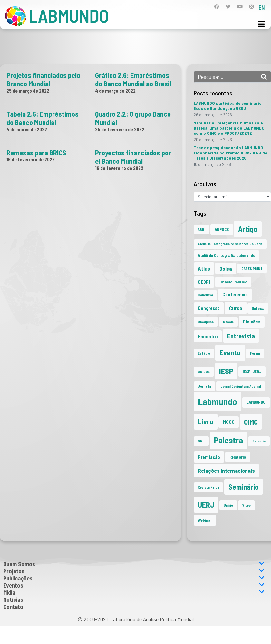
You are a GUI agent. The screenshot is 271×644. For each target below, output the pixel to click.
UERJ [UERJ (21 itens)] (206, 505)
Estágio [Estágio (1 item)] (204, 353)
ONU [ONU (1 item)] (201, 441)
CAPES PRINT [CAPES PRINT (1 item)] (252, 268)
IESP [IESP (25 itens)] (226, 371)
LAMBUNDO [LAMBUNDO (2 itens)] (256, 402)
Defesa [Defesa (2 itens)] (258, 308)
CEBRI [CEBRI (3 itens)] (204, 282)
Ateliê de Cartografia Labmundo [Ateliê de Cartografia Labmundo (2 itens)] (227, 255)
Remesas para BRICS (36, 153)
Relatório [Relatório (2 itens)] (238, 457)
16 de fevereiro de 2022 (31, 159)
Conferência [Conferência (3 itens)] (235, 295)
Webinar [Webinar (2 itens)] (205, 520)
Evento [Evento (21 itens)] (230, 352)
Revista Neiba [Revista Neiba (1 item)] (208, 487)
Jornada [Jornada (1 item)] (204, 386)
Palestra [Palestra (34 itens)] (228, 440)
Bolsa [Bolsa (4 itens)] (226, 268)
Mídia (134, 592)
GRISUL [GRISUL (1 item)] (204, 372)
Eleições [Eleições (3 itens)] (252, 322)
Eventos (134, 585)
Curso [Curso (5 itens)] (236, 308)
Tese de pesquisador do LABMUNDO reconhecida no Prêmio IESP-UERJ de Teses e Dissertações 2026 (230, 153)
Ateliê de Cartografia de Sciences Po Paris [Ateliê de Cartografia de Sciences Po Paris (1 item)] (230, 244)
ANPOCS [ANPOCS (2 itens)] (222, 229)
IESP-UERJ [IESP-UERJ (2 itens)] (252, 372)
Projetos (134, 571)
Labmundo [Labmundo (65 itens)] (218, 401)
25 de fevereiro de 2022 (120, 129)
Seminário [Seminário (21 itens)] (244, 487)
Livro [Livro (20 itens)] (206, 421)
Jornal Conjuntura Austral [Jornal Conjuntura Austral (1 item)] (241, 386)
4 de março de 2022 (115, 91)
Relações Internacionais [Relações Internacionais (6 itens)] (226, 471)
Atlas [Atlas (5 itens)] (204, 268)
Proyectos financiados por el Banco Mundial (133, 157)
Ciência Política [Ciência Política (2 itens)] (233, 282)
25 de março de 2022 (28, 91)
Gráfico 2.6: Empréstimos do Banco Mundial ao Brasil (133, 79)
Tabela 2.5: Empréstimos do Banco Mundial (43, 118)
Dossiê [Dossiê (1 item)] (228, 322)
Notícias (13, 599)
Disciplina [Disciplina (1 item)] (206, 322)
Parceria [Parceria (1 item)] (259, 441)
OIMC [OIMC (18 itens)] (251, 422)
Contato (13, 607)
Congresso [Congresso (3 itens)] (209, 308)
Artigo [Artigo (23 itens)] (248, 229)
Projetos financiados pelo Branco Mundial (43, 79)
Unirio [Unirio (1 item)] (228, 505)
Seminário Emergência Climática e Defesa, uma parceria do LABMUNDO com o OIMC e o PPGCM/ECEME (229, 128)
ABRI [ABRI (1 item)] (202, 229)
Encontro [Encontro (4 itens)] (208, 336)
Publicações (134, 578)
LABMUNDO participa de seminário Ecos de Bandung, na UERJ (228, 106)
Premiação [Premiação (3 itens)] (209, 457)
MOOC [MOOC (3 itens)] (229, 422)
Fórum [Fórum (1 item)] (255, 353)
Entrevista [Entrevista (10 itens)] (241, 336)
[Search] (264, 77)
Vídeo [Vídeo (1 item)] (247, 505)
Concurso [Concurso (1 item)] (205, 295)
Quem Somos (134, 564)
